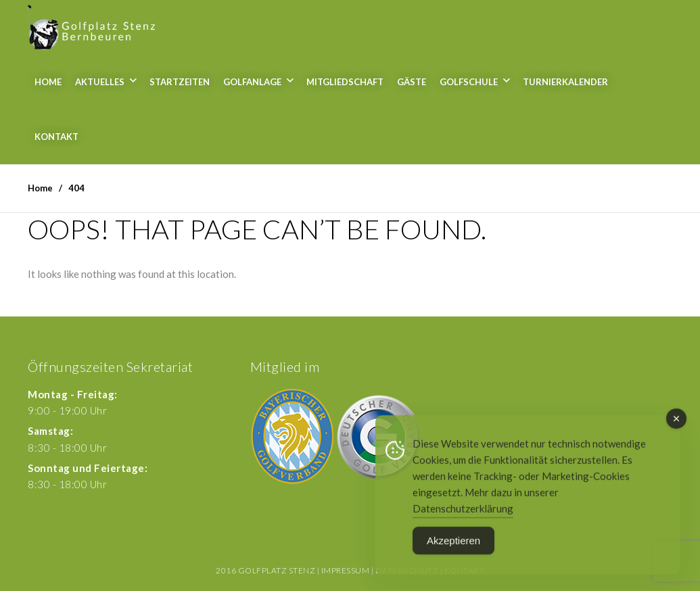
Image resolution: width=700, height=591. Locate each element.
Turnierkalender (565, 82)
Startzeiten (180, 82)
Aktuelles (100, 82)
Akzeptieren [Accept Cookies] (453, 546)
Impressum (346, 570)
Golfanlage (252, 82)
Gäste (412, 82)
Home (48, 82)
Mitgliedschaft (345, 82)
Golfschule (469, 82)
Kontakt (56, 137)
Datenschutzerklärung (463, 514)
